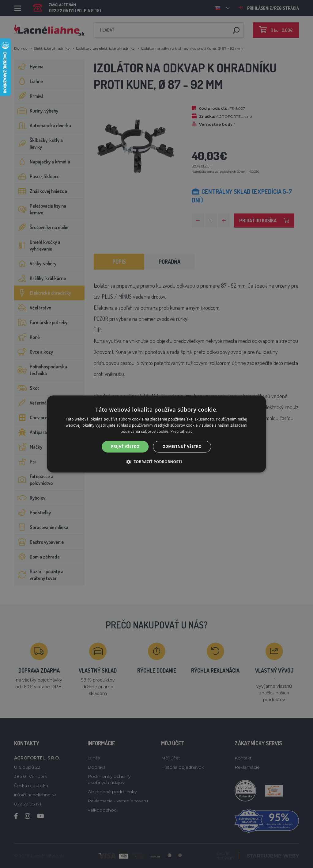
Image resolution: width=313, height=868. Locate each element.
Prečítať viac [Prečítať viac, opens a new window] (181, 431)
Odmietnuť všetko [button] (182, 446)
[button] (157, 462)
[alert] (156, 434)
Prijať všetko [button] (125, 446)
